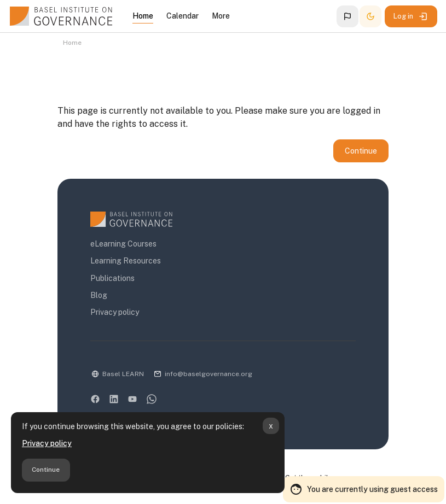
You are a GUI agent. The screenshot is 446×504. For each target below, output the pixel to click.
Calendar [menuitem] (183, 16)
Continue (46, 470)
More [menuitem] (221, 16)
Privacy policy (47, 443)
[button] (347, 16)
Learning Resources (126, 261)
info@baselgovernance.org (208, 374)
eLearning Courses (123, 244)
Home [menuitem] (143, 16)
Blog (99, 295)
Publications (112, 278)
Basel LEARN (123, 374)
